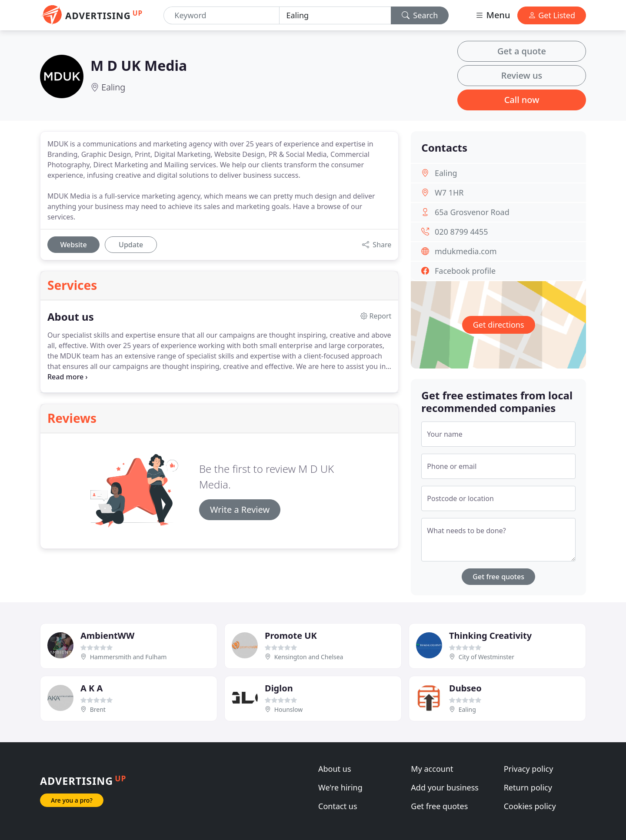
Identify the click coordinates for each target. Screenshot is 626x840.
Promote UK (291, 636)
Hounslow (289, 709)
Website (73, 245)
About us (335, 769)
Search (420, 15)
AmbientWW (107, 636)
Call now (522, 100)
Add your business (445, 787)
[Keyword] (221, 15)
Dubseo (465, 688)
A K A (92, 688)
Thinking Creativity (490, 636)
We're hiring (340, 787)
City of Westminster (486, 657)
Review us (522, 75)
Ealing (113, 87)
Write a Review (240, 510)
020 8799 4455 (461, 232)
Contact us (338, 806)
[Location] (335, 15)
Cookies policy (530, 806)
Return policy (528, 787)
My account (432, 769)
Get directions (499, 325)
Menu (493, 15)
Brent (98, 709)
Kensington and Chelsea (309, 657)
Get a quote (522, 51)
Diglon (279, 688)
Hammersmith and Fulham (128, 657)
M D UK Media (139, 65)
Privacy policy (529, 769)
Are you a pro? (72, 800)
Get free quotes (498, 577)
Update (131, 245)
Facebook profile (465, 271)
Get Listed (552, 15)
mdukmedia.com (466, 251)
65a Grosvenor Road (472, 212)
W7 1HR (449, 193)
